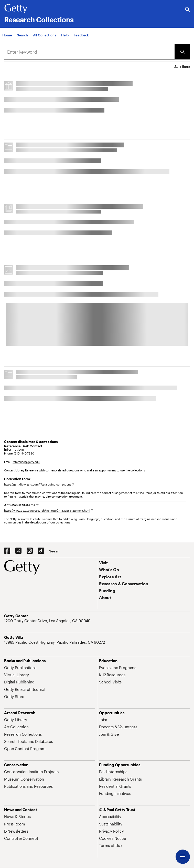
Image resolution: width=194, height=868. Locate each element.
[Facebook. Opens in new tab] (7, 551)
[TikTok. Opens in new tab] (41, 551)
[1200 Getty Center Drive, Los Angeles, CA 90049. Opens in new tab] (48, 621)
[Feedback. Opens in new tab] (81, 35)
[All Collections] (45, 35)
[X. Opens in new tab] (18, 551)
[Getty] (16, 9)
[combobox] (89, 52)
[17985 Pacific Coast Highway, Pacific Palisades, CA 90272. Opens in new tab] (55, 642)
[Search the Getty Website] (187, 10)
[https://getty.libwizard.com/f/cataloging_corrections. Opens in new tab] (39, 484)
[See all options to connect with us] (54, 551)
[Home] (7, 35)
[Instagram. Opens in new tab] (30, 551)
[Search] (22, 35)
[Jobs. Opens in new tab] (103, 720)
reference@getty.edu (26, 462)
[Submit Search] (182, 52)
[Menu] (183, 857)
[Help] (65, 35)
